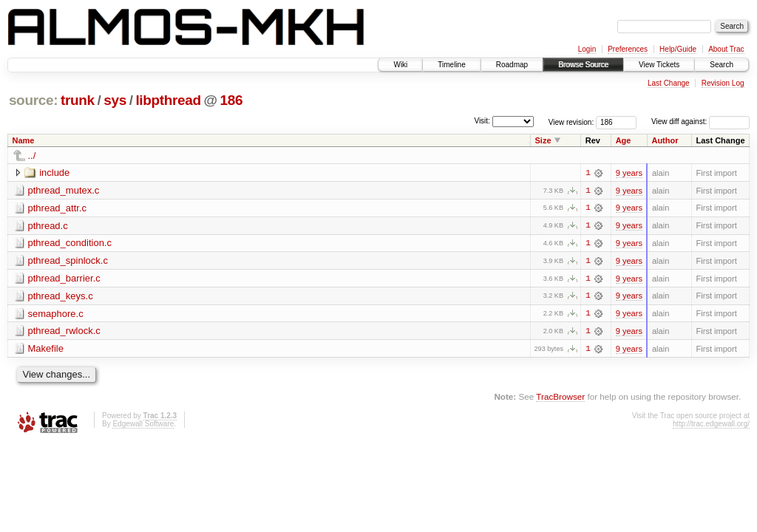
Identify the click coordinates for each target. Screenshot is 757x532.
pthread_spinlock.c (68, 261)
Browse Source (583, 65)
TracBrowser (560, 398)
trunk (78, 100)
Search (722, 65)
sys (115, 100)
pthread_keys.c (61, 297)
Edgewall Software (143, 425)
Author (665, 140)
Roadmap (512, 65)
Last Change (669, 83)
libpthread (168, 100)
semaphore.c (56, 314)
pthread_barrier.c (64, 279)
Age (624, 140)
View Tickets (659, 65)
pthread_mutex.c (64, 190)
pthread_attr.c (58, 208)
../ (32, 156)
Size (543, 140)
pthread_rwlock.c (64, 332)
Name (24, 140)
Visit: (482, 121)
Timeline (451, 65)
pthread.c (48, 226)
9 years (629, 173)
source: (33, 100)
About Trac (726, 49)
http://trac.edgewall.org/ (711, 425)
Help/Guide (678, 49)
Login (587, 49)
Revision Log (723, 83)
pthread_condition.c (70, 243)
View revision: (571, 122)
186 (232, 100)
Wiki (400, 65)
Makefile (46, 350)
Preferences (628, 49)
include (54, 173)
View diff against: (700, 122)
